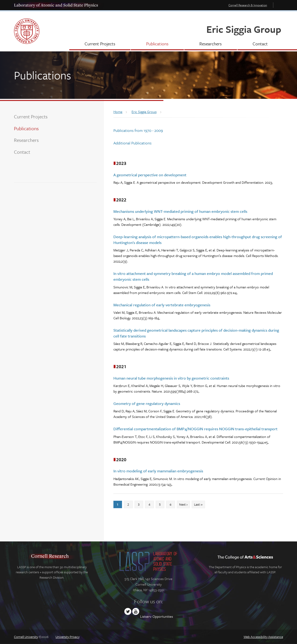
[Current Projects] (100, 44)
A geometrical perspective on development (150, 175)
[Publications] (157, 44)
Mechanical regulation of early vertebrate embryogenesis (162, 305)
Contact (22, 152)
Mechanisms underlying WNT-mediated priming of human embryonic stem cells (180, 211)
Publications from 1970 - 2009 (138, 130)
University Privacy (68, 637)
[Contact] (260, 44)
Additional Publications (132, 143)
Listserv (146, 616)
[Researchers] (211, 44)
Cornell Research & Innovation (248, 5)
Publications (26, 128)
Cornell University (26, 637)
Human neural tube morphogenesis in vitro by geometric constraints (171, 378)
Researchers (26, 140)
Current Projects (31, 117)
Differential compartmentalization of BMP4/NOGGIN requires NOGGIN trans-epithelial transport (195, 429)
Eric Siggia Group (244, 29)
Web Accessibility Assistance (263, 637)
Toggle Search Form (279, 5)
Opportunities (163, 616)
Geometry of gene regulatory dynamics (147, 403)
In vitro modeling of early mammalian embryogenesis (158, 471)
